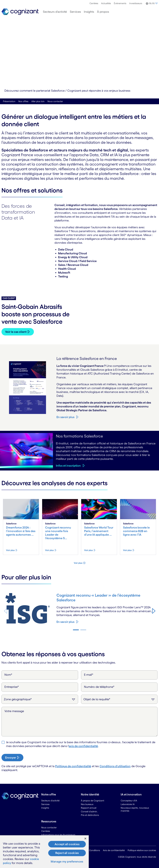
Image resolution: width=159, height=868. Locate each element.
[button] (151, 4)
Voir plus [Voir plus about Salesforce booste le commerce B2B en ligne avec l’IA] (127, 550)
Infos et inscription (68, 466)
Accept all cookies (67, 844)
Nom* (8, 675)
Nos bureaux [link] (87, 804)
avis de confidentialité (83, 746)
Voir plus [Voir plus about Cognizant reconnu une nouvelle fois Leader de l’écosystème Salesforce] (49, 550)
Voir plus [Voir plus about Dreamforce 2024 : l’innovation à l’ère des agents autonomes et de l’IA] (10, 550)
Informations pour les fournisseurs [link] (58, 835)
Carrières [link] (46, 831)
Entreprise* (12, 687)
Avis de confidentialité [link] (114, 850)
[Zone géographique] (40, 699)
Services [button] (75, 12)
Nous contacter (55, 101)
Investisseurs (136, 3)
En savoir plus (65, 417)
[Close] (85, 839)
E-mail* (89, 675)
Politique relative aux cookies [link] (142, 850)
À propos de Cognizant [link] (93, 801)
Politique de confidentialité (73, 766)
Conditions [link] (95, 850)
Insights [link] (45, 808)
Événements (120, 3)
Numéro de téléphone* (99, 687)
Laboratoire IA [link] (128, 804)
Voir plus (78, 563)
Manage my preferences (67, 862)
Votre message (14, 711)
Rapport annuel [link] (89, 808)
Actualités (106, 3)
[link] (20, 12)
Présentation (9, 101)
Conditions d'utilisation (115, 766)
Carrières (94, 3)
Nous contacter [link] (49, 828)
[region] (44, 852)
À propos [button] (103, 12)
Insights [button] (89, 12)
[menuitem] (94, 3)
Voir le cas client (16, 332)
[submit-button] (12, 758)
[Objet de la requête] (119, 699)
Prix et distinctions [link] (90, 815)
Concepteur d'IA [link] (129, 801)
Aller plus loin (38, 101)
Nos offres (23, 101)
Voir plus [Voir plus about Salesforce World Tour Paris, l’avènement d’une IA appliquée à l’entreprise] (88, 550)
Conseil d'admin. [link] (89, 812)
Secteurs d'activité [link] (50, 801)
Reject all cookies (67, 853)
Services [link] (45, 804)
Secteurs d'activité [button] (55, 12)
